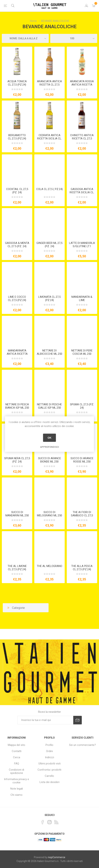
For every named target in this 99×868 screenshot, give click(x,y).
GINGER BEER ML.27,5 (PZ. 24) (49, 245)
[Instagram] (49, 822)
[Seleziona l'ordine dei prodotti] (25, 38)
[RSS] (56, 822)
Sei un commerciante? (82, 745)
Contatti (17, 751)
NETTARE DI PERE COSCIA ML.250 (82, 352)
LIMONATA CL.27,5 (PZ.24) (49, 298)
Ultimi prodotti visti (49, 764)
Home (33, 21)
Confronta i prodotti (49, 770)
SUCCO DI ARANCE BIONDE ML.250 (49, 460)
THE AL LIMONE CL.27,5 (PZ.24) (17, 568)
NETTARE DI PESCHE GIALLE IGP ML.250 (49, 406)
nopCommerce (57, 857)
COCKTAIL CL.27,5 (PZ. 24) (17, 191)
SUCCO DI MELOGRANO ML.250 (49, 514)
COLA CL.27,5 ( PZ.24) (49, 189)
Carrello (49, 776)
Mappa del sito (16, 745)
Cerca (17, 757)
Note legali (17, 789)
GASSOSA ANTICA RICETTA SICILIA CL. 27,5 (82, 192)
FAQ (17, 764)
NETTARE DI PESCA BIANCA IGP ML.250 (17, 406)
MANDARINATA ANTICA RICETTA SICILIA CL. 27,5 (17, 354)
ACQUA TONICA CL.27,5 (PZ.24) (17, 83)
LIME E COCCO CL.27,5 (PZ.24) (17, 298)
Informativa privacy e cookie (16, 781)
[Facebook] (43, 822)
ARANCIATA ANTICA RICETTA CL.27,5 (49, 83)
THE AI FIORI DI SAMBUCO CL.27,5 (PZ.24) (82, 515)
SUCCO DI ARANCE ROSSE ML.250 (82, 460)
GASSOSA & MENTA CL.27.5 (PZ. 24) (17, 245)
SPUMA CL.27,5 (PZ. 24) (82, 406)
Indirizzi (49, 757)
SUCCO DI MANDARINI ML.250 (17, 514)
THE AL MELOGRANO (49, 566)
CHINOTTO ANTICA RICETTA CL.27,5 (82, 137)
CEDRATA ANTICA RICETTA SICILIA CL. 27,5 (49, 139)
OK (49, 438)
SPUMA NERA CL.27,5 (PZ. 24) (17, 460)
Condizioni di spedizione (16, 771)
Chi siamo (16, 795)
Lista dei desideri (49, 782)
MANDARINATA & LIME (82, 298)
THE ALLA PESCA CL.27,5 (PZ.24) (82, 568)
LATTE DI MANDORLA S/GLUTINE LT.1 (82, 245)
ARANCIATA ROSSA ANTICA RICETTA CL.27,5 (82, 85)
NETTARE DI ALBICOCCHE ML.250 (49, 352)
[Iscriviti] (45, 720)
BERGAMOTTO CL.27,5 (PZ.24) (17, 137)
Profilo (49, 745)
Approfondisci (49, 447)
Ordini (49, 751)
